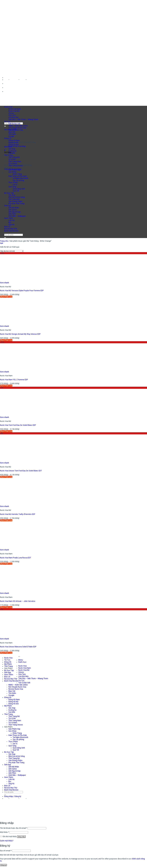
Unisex (11, 113)
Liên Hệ (11, 220)
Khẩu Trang (17, 174)
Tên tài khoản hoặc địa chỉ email (14, 828)
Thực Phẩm (13, 182)
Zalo (6, 80)
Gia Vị (15, 185)
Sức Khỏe (12, 172)
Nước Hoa (8, 107)
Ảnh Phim (12, 214)
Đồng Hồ (8, 138)
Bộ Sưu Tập (9, 193)
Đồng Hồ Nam (14, 140)
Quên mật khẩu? (7, 841)
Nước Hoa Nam (15, 109)
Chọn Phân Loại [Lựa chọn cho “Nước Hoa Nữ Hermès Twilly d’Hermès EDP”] (6, 520)
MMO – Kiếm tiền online (18, 126)
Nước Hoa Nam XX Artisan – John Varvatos (18, 601)
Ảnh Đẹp (8, 206)
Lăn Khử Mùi (13, 117)
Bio (10, 222)
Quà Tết (16, 191)
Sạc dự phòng (18, 180)
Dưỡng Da (12, 151)
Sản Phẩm (8, 168)
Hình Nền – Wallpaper (17, 216)
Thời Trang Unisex (16, 166)
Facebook (14, 80)
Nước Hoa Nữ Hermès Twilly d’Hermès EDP (18, 514)
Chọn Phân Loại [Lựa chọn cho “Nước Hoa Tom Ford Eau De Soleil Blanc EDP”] (6, 431)
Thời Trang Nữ (14, 157)
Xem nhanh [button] (4, 283)
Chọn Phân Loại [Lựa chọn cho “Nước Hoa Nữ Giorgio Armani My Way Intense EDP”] (6, 340)
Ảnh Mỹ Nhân (14, 208)
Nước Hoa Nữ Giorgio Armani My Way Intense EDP (20, 334)
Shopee (30, 80)
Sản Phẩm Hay (14, 170)
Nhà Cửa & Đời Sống (17, 197)
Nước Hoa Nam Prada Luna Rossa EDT (16, 558)
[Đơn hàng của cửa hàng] (12, 251)
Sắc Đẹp (12, 149)
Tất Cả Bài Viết (14, 124)
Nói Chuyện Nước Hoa (17, 128)
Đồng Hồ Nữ (13, 143)
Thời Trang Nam (15, 161)
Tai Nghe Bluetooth (20, 178)
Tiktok (22, 80)
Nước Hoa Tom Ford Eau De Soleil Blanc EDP (18, 425)
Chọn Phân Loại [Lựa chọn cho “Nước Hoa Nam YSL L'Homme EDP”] (6, 386)
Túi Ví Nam (13, 164)
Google (11, 695)
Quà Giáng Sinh (19, 189)
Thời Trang (8, 666)
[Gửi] (5, 126)
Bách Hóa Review (11, 231)
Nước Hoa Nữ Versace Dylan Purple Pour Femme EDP (22, 291)
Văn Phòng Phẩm (15, 201)
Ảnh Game (13, 210)
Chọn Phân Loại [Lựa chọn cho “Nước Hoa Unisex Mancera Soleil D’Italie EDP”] (6, 653)
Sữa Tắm (12, 115)
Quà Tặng (12, 187)
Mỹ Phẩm (8, 147)
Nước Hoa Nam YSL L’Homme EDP (14, 380)
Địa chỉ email (6, 851)
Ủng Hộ (11, 224)
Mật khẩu (4, 832)
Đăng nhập (21, 837)
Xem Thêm (9, 218)
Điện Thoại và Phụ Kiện (18, 176)
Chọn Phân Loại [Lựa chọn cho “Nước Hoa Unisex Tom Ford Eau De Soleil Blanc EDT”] (6, 477)
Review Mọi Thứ (11, 229)
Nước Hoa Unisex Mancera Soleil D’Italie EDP (18, 647)
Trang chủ (4, 241)
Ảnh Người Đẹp (14, 212)
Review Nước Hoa (16, 130)
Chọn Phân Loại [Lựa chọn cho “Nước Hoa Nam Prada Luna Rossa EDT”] (6, 564)
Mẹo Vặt (12, 691)
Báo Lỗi (7, 227)
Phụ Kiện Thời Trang (16, 203)
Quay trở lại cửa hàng (17, 146)
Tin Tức (7, 122)
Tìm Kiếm (12, 693)
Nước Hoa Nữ (14, 111)
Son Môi (12, 153)
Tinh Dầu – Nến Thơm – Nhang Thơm (23, 119)
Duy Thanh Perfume (13, 78)
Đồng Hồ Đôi (14, 145)
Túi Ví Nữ (12, 159)
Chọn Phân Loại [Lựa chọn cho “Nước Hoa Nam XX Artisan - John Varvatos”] (6, 607)
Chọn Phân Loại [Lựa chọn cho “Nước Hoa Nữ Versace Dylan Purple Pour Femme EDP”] (6, 297)
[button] (5, 150)
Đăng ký (3, 865)
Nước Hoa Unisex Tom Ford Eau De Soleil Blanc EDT (21, 471)
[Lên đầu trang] (19, 657)
